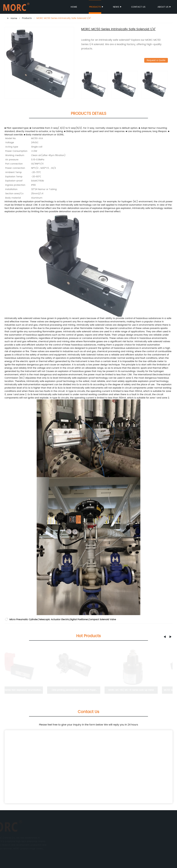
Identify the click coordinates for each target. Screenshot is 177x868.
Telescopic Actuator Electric (54, 620)
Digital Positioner (79, 620)
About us (163, 7)
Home (74, 7)
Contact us (138, 7)
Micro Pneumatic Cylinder (24, 620)
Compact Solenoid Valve (102, 620)
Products (95, 7)
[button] (165, 637)
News (116, 7)
